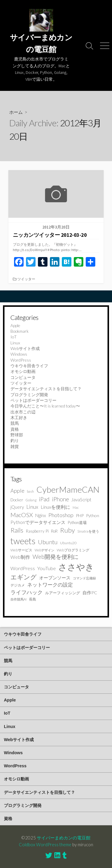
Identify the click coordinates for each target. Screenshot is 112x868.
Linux (15, 343)
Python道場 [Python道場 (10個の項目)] (77, 522)
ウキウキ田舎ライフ (29, 366)
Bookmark (20, 331)
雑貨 (15, 446)
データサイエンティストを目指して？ (46, 389)
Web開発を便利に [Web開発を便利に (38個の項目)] (56, 557)
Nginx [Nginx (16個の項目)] (41, 515)
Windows (19, 354)
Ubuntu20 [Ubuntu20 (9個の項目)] (68, 543)
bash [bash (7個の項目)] (30, 491)
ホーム (16, 112)
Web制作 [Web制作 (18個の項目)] (20, 557)
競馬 (15, 423)
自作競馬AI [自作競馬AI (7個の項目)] (19, 599)
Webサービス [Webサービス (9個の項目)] (21, 550)
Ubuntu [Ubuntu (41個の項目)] (48, 542)
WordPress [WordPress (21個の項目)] (23, 568)
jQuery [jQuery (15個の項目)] (17, 507)
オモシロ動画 (23, 371)
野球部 (17, 435)
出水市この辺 (23, 412)
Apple (15, 325)
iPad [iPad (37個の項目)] (44, 499)
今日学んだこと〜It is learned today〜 (45, 406)
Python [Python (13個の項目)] (93, 515)
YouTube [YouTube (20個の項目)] (47, 568)
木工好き (19, 417)
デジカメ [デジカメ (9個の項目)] (18, 585)
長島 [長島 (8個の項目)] (33, 599)
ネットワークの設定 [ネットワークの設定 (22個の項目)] (50, 585)
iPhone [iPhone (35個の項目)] (60, 499)
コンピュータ (23, 377)
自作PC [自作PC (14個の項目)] (90, 593)
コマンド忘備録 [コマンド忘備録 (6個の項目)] (84, 578)
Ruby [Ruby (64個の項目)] (67, 530)
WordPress (21, 360)
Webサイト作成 (25, 348)
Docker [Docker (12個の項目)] (17, 500)
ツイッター (26, 279)
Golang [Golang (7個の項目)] (31, 500)
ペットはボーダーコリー (33, 400)
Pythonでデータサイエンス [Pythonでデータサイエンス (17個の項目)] (38, 522)
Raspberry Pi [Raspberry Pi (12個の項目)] (37, 531)
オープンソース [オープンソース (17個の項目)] (55, 578)
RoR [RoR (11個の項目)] (54, 531)
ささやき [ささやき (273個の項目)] (76, 567)
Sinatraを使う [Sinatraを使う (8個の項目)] (88, 531)
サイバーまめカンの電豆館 (64, 838)
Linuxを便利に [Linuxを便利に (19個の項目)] (55, 507)
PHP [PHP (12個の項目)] (80, 515)
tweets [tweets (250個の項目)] (23, 541)
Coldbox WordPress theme (45, 844)
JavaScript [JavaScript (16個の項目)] (81, 500)
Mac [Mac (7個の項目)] (76, 507)
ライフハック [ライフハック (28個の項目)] (27, 592)
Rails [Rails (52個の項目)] (17, 530)
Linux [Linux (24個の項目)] (32, 507)
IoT (14, 337)
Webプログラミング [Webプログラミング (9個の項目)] (73, 550)
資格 (15, 429)
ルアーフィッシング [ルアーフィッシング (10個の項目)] (63, 593)
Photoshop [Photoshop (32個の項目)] (61, 515)
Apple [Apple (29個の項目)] (17, 491)
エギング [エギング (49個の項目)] (24, 577)
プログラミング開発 (29, 395)
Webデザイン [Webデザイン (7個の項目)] (45, 550)
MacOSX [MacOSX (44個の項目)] (22, 515)
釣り (15, 440)
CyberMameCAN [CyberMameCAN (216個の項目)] (68, 489)
